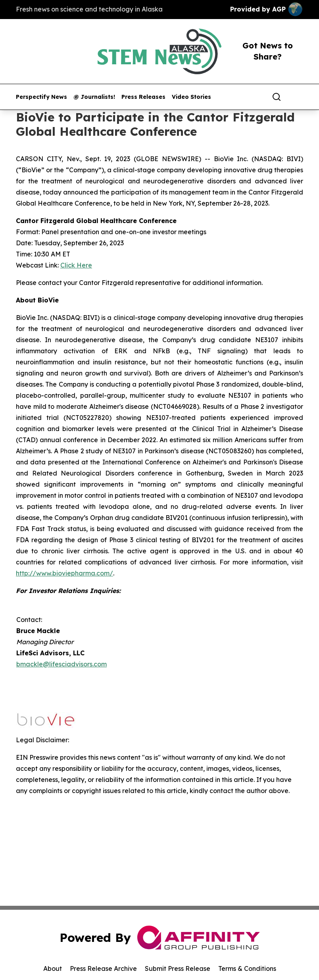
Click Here (76, 265)
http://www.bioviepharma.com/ (64, 573)
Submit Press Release (178, 968)
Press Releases (143, 97)
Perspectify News (41, 97)
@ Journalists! (94, 97)
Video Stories (191, 97)
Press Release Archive (103, 968)
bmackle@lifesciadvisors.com (61, 664)
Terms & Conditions (247, 968)
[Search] (277, 97)
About (53, 968)
